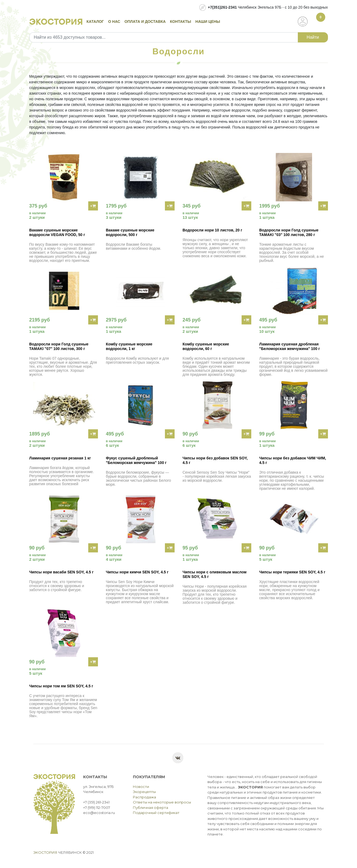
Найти (313, 37)
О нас (114, 22)
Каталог (95, 22)
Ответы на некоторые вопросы (162, 802)
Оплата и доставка (145, 22)
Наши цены (208, 22)
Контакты (181, 22)
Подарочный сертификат (156, 813)
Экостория (45, 852)
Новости (141, 787)
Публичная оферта (151, 808)
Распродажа (144, 797)
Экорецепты (144, 792)
